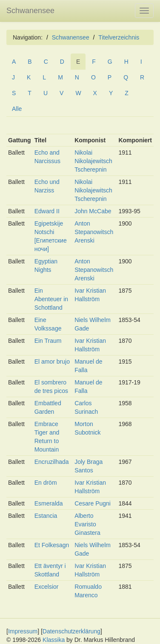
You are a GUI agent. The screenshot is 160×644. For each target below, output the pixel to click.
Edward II (47, 211)
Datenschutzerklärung (71, 631)
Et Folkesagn (52, 545)
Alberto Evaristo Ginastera (87, 524)
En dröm (46, 483)
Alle (17, 109)
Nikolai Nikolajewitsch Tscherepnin (93, 161)
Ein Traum (48, 341)
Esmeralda (49, 503)
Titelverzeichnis (119, 37)
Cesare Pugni (93, 503)
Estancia (46, 516)
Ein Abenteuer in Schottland (51, 299)
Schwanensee (30, 11)
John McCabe (93, 211)
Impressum (23, 631)
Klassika (54, 640)
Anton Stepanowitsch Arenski (94, 232)
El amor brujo (52, 362)
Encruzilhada (52, 462)
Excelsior (47, 587)
